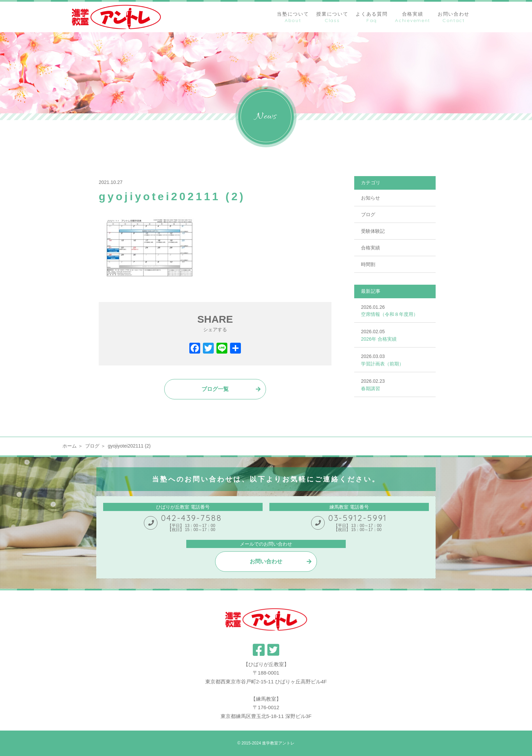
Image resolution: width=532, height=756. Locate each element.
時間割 (368, 264)
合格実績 (370, 248)
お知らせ (370, 198)
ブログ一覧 (215, 389)
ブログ (368, 214)
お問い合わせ (266, 561)
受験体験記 (373, 231)
